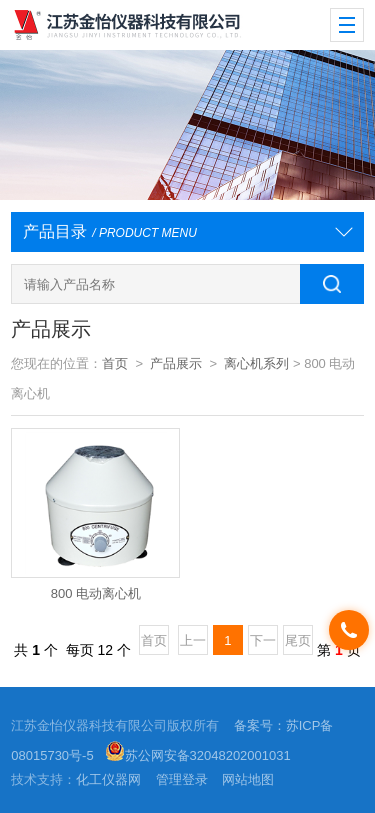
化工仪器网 (108, 779)
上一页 (193, 644)
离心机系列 (256, 363)
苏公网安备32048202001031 (198, 755)
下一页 (263, 644)
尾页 (298, 640)
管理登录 (182, 779)
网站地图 (248, 779)
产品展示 (176, 363)
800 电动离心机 (96, 593)
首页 (115, 363)
